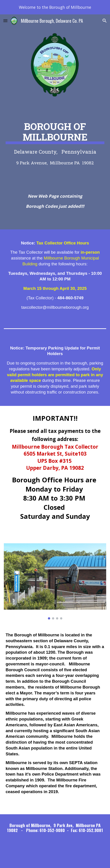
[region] (55, 7)
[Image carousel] (55, 582)
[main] (55, 142)
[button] (5, 21)
